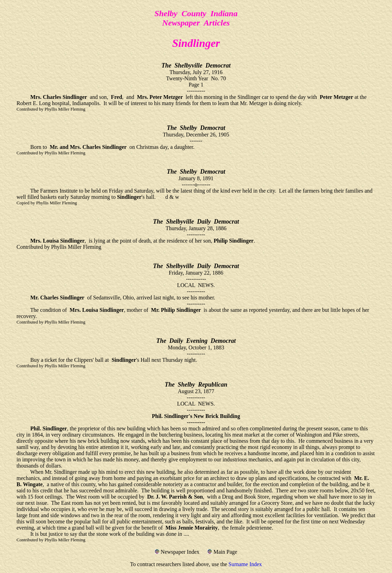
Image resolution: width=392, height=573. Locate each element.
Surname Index (245, 564)
